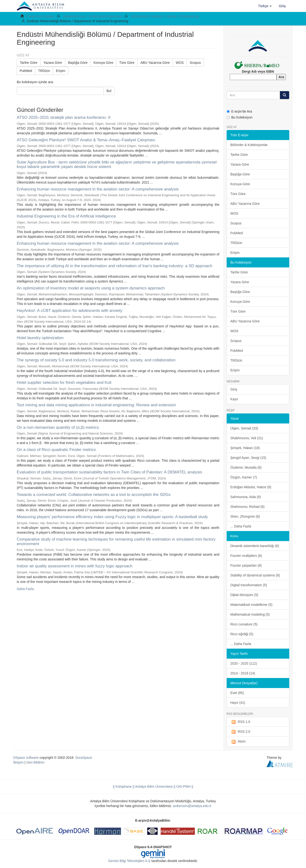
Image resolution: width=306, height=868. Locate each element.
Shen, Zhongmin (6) (245, 516)
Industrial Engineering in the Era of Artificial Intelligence (66, 216)
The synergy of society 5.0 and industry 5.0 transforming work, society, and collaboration (96, 360)
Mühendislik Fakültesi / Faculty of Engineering (165, 16)
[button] (265, 6)
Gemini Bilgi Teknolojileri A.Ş (129, 861)
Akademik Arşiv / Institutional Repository (93, 16)
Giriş (234, 389)
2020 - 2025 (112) (244, 663)
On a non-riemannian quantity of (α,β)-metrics (58, 427)
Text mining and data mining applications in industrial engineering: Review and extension (96, 405)
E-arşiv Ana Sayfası (40, 16)
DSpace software (26, 758)
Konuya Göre (103, 63)
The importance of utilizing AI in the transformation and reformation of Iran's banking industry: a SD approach (115, 266)
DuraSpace (84, 758)
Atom (238, 742)
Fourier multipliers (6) (246, 556)
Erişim (61, 71)
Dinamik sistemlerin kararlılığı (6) (255, 546)
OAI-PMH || (184, 787)
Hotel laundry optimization (40, 338)
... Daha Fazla (241, 526)
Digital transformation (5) (249, 585)
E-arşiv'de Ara (239, 111)
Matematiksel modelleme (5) (251, 605)
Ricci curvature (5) (244, 624)
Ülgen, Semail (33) (244, 428)
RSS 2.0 (240, 732)
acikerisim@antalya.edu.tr (192, 806)
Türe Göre (127, 63)
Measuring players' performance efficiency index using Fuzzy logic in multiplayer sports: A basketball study (112, 517)
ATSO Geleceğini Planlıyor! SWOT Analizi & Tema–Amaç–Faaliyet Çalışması (86, 140)
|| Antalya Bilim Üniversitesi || (154, 787)
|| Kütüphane (122, 787)
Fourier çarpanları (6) (246, 565)
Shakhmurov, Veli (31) (247, 438)
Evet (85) (237, 693)
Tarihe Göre (29, 63)
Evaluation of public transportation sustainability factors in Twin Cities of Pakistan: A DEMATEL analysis (109, 472)
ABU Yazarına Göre (155, 63)
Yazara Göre (53, 63)
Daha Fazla (25, 589)
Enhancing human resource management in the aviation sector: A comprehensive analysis (98, 189)
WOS (180, 63)
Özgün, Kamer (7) (244, 477)
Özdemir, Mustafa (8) (246, 467)
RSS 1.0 (240, 722)
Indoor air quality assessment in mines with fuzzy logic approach (75, 566)
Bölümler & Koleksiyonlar (249, 145)
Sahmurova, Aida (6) (246, 497)
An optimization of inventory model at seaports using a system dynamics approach (91, 288)
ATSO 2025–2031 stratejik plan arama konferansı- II (64, 117)
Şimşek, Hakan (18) (245, 448)
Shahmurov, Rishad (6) (248, 507)
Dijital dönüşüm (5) (244, 595)
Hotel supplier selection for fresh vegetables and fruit (64, 382)
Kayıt (234, 399)
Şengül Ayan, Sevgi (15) (248, 458)
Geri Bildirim (35, 762)
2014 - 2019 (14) (243, 673)
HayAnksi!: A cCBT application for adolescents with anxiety (70, 311)
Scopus (195, 63)
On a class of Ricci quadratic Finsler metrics (56, 450)
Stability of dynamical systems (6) (255, 575)
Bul (109, 91)
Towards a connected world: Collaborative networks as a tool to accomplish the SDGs (94, 495)
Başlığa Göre (78, 63)
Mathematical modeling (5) (250, 614)
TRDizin (44, 71)
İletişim (18, 762)
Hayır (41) (238, 703)
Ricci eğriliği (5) (242, 634)
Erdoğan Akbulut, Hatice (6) (251, 487)
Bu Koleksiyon (240, 117)
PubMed (26, 71)
